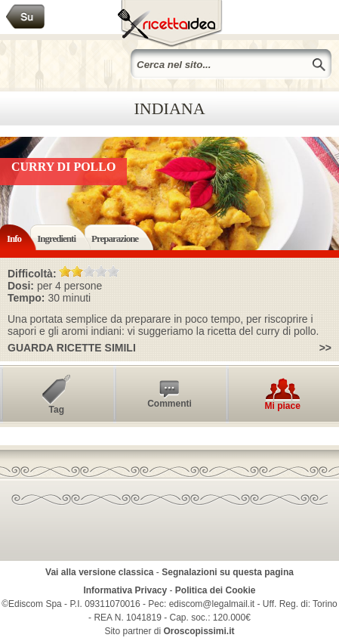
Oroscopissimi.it (199, 631)
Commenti (169, 404)
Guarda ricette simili (72, 348)
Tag (57, 410)
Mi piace (282, 406)
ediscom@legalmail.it (212, 604)
